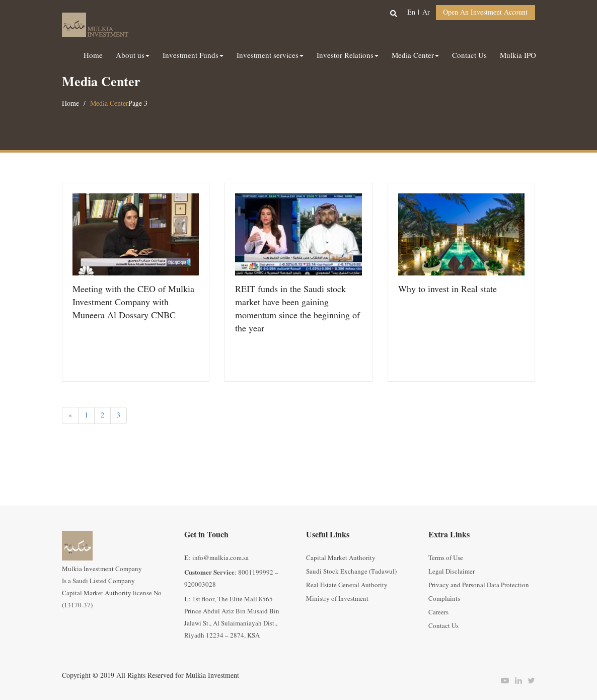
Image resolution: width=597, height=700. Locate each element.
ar (426, 12)
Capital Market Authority (341, 558)
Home (70, 103)
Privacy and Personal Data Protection (479, 585)
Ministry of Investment (337, 599)
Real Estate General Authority (347, 585)
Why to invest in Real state (447, 289)
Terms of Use (446, 558)
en (411, 12)
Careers (438, 612)
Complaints (444, 599)
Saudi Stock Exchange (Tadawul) (351, 572)
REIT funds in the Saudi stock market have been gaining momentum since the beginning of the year (297, 309)
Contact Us (443, 626)
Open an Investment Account (485, 12)
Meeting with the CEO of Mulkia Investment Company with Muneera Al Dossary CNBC (133, 302)
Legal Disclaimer (452, 572)
